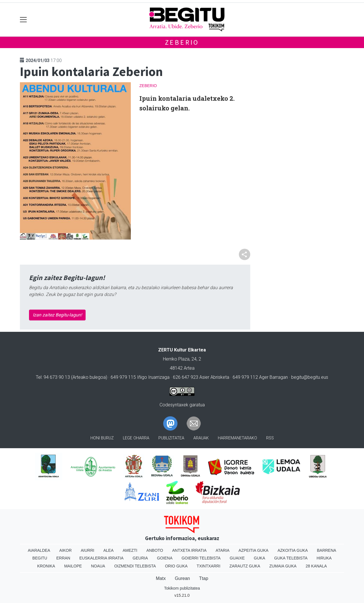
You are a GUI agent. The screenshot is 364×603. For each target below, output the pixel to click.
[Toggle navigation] (23, 19)
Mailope (73, 566)
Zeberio (182, 42)
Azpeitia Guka (254, 550)
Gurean (182, 578)
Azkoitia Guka (293, 550)
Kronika (46, 566)
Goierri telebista (201, 558)
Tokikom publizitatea (182, 588)
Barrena (326, 550)
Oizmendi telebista (135, 566)
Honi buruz (102, 438)
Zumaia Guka (283, 566)
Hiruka (324, 558)
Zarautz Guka (245, 566)
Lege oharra (136, 438)
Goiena (165, 558)
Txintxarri (209, 566)
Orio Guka (176, 566)
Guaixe (237, 558)
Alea (108, 550)
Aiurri (87, 550)
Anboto (155, 550)
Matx (161, 578)
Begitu (40, 558)
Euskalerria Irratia (101, 558)
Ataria (223, 550)
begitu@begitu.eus (310, 377)
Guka (260, 558)
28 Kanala (316, 566)
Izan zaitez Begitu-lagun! (57, 315)
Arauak (201, 438)
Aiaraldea (39, 550)
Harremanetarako (237, 438)
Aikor (65, 550)
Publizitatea (171, 438)
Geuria (140, 558)
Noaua (98, 566)
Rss (270, 438)
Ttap (204, 578)
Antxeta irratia (190, 550)
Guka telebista (291, 558)
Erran (63, 558)
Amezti (130, 550)
